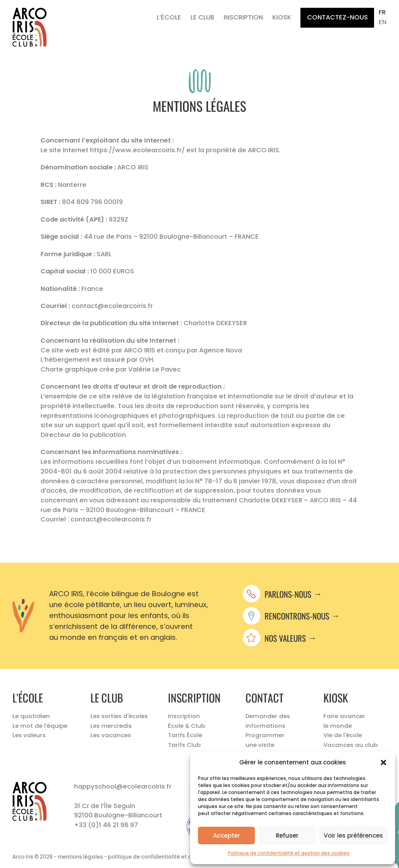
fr (382, 12)
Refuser (287, 835)
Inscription (243, 17)
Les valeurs (29, 735)
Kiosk (282, 17)
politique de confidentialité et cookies (158, 857)
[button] (383, 762)
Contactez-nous (337, 17)
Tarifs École (185, 735)
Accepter (227, 835)
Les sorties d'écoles (119, 716)
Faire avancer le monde (344, 721)
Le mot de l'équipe (40, 726)
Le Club (202, 17)
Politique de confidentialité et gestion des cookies (289, 853)
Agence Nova (221, 350)
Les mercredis (111, 726)
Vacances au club (350, 745)
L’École (169, 17)
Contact (265, 697)
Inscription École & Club (186, 721)
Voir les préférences (353, 835)
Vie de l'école (343, 735)
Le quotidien (31, 716)
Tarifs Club (184, 745)
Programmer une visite (265, 740)
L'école (28, 697)
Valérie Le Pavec (154, 369)
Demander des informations (268, 721)
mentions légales (80, 857)
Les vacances (111, 735)
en (383, 22)
